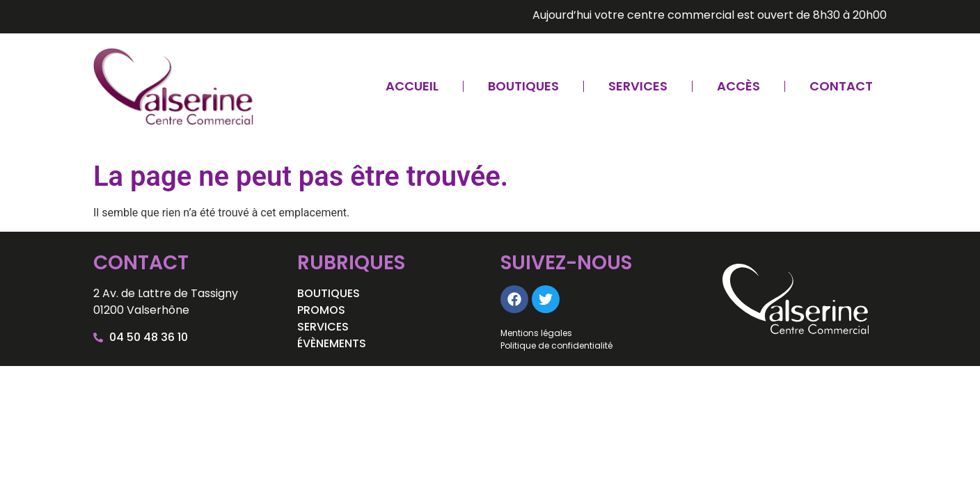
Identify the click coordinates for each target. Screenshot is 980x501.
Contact (841, 86)
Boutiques (523, 86)
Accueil (412, 86)
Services (638, 86)
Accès (738, 86)
